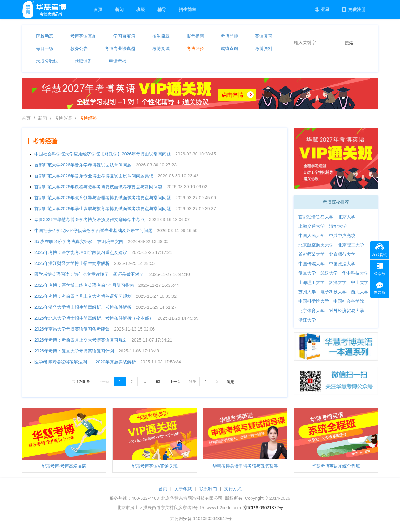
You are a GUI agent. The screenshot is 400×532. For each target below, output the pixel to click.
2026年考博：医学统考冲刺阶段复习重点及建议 (81, 252)
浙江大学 (307, 320)
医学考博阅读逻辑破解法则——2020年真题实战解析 (85, 362)
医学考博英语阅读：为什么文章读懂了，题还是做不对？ (90, 274)
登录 (322, 9)
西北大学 (360, 292)
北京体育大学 (312, 311)
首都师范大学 (312, 254)
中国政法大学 (342, 264)
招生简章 (187, 9)
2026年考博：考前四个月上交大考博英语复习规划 (83, 296)
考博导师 (229, 36)
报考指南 (195, 36)
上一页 (104, 382)
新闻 (119, 9)
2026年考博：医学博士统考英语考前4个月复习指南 (84, 285)
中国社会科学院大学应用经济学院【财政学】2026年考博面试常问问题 (103, 154)
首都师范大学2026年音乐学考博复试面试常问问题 (83, 165)
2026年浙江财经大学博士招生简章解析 (72, 263)
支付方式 (233, 489)
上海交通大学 (312, 226)
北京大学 (347, 217)
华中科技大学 (355, 273)
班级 (141, 9)
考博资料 (264, 48)
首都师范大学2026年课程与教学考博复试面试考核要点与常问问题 (98, 187)
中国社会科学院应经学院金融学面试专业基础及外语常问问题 (93, 231)
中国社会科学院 (349, 301)
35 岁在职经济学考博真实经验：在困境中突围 (79, 241)
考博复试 (161, 48)
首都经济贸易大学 (316, 217)
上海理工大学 (312, 282)
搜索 (349, 43)
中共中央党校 (342, 236)
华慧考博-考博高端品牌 (64, 466)
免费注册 (354, 9)
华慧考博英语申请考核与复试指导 (245, 466)
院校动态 (45, 36)
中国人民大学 (312, 236)
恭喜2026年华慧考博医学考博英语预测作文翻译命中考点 (90, 220)
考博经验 (195, 48)
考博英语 (63, 118)
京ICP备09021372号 (263, 508)
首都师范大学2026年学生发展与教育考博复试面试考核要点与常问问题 (103, 209)
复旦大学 (307, 273)
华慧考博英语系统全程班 (336, 466)
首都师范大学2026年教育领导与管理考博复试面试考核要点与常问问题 (103, 198)
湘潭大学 (338, 282)
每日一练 (45, 48)
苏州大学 (307, 292)
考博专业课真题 (120, 48)
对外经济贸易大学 (347, 311)
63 (158, 382)
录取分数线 (47, 61)
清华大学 (338, 226)
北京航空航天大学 (316, 245)
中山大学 (360, 282)
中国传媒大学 (312, 264)
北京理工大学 (351, 245)
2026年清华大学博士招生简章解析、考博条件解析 (83, 307)
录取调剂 (83, 61)
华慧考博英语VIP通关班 (155, 466)
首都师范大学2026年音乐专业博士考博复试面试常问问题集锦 (94, 176)
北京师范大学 (342, 254)
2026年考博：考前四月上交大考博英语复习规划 (81, 340)
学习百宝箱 (124, 36)
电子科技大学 (333, 292)
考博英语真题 (83, 36)
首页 (98, 9)
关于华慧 (183, 489)
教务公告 (79, 48)
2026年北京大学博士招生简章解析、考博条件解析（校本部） (94, 318)
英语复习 (264, 36)
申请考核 (118, 61)
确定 (230, 382)
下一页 (175, 382)
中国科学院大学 (314, 301)
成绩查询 (229, 48)
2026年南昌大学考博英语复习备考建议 (72, 329)
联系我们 (208, 489)
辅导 (162, 9)
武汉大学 (329, 273)
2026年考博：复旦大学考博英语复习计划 (74, 351)
